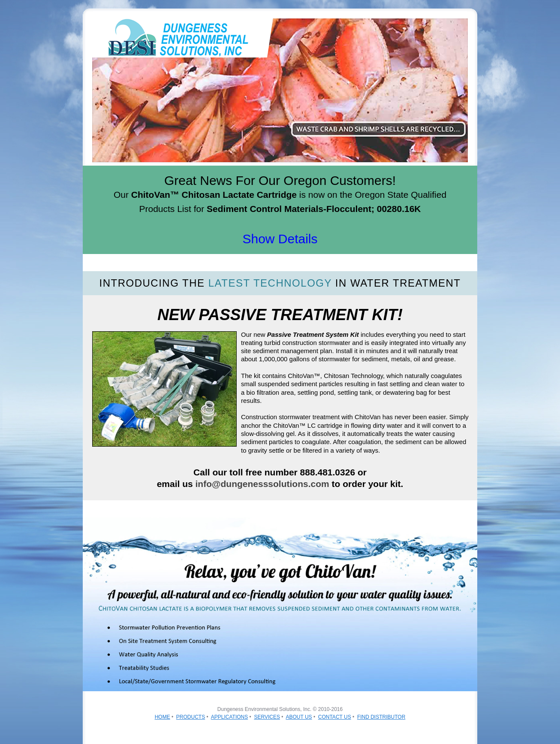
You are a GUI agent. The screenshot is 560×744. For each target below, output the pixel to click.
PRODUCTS (191, 717)
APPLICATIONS (229, 717)
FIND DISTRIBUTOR (381, 717)
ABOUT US (299, 717)
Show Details (280, 239)
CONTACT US (335, 717)
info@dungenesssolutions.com (262, 484)
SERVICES (267, 717)
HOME (163, 717)
